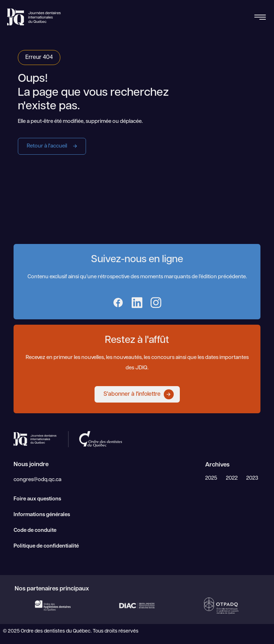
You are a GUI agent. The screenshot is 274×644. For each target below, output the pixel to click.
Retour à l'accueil (53, 146)
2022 (232, 478)
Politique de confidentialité (46, 546)
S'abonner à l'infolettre (139, 394)
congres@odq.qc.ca (37, 480)
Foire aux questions (37, 499)
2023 (252, 478)
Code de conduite (35, 531)
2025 (211, 478)
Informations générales (42, 515)
